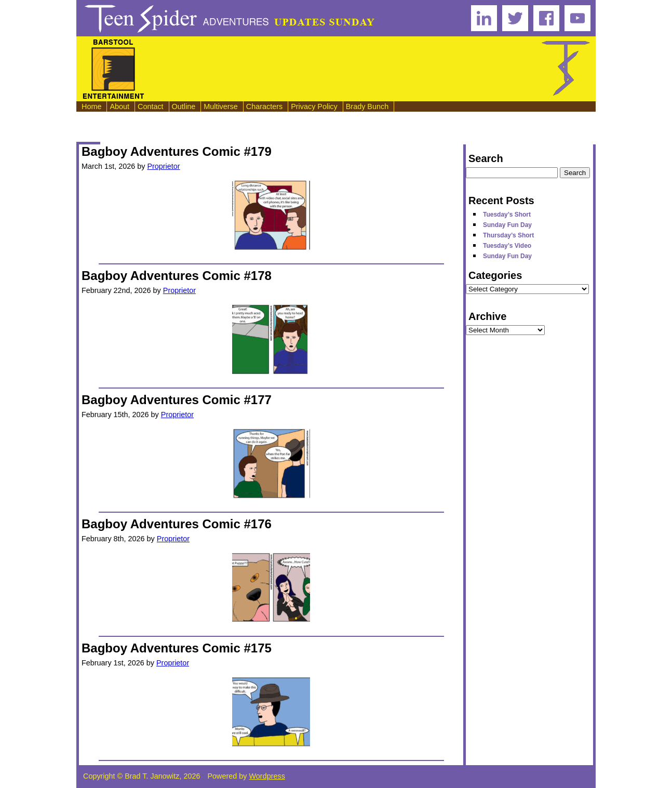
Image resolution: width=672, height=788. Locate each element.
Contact (151, 106)
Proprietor (163, 166)
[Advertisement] (343, 69)
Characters (264, 106)
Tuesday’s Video (507, 246)
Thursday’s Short (508, 235)
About (119, 106)
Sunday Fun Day (507, 225)
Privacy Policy (314, 106)
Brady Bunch (367, 106)
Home (91, 106)
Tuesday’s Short (507, 215)
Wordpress (267, 776)
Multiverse (221, 106)
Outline (184, 106)
